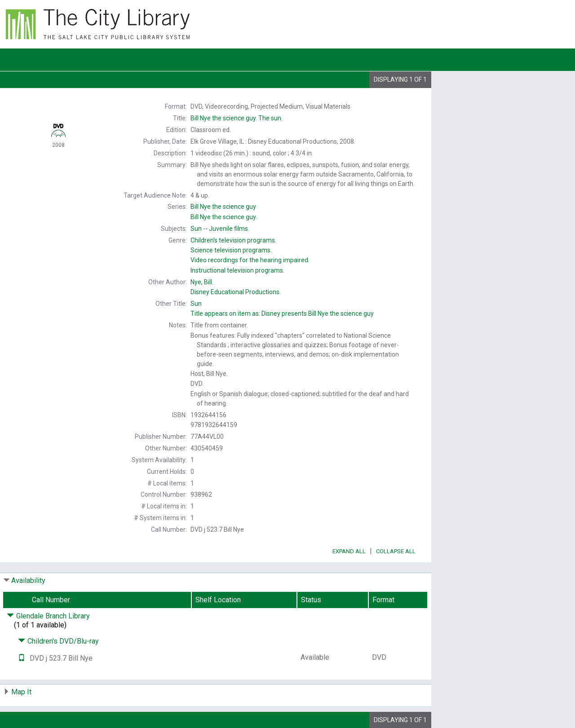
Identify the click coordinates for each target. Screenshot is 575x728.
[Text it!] (22, 658)
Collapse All (396, 551)
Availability (28, 580)
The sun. (237, 118)
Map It (21, 692)
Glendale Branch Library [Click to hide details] (48, 616)
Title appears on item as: (282, 313)
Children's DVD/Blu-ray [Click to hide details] (58, 641)
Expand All (349, 551)
